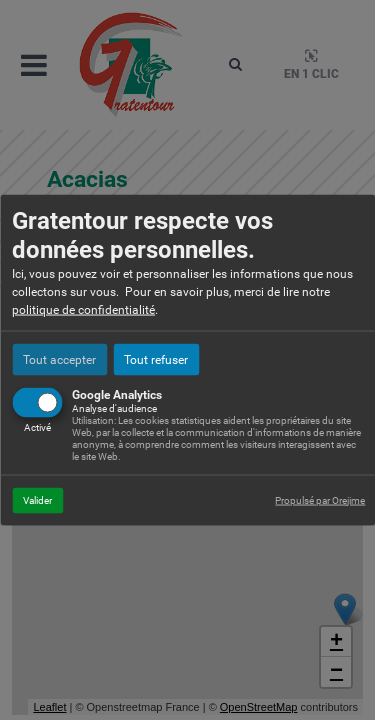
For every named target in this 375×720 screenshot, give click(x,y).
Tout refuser (156, 359)
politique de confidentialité (83, 309)
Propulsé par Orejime (320, 499)
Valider (37, 499)
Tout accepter (59, 359)
